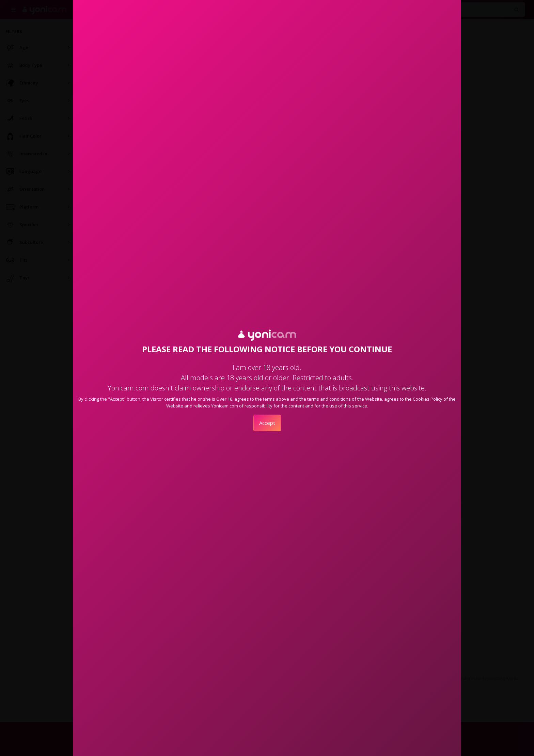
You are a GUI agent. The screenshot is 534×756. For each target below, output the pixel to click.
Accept (267, 423)
